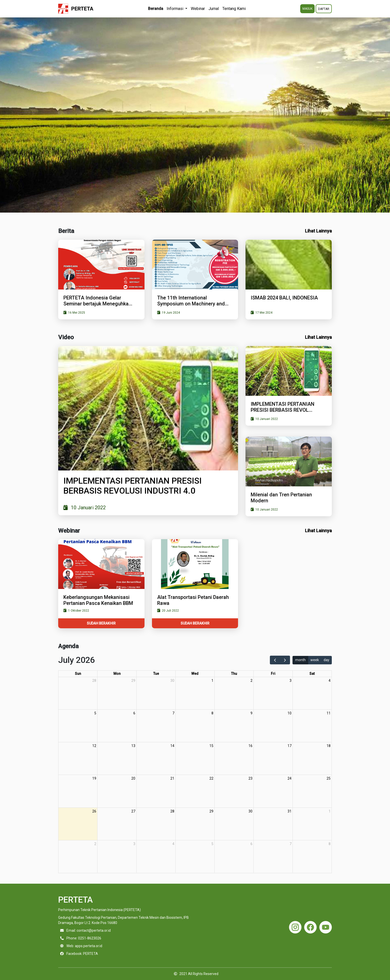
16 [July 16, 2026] (250, 746)
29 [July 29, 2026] (211, 811)
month (300, 660)
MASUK (307, 9)
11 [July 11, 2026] (329, 713)
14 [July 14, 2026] (172, 746)
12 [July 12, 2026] (94, 746)
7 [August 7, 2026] (291, 844)
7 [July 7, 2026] (173, 713)
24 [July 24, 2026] (290, 778)
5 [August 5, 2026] (212, 844)
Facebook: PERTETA (82, 954)
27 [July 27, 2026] (133, 811)
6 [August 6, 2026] (251, 844)
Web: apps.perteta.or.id (84, 946)
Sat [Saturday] (312, 674)
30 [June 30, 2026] (172, 681)
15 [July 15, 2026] (211, 746)
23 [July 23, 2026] (250, 778)
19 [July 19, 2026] (94, 778)
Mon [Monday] (117, 674)
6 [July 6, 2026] (134, 713)
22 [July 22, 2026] (211, 778)
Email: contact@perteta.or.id (89, 930)
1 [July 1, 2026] (212, 681)
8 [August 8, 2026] (330, 844)
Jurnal (214, 9)
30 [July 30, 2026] (250, 811)
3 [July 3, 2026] (291, 681)
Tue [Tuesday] (156, 674)
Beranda (156, 9)
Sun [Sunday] (78, 674)
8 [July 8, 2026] (212, 713)
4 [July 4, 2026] (330, 681)
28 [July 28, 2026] (172, 811)
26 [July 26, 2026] (94, 811)
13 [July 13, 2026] (133, 746)
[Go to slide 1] (195, 201)
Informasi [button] (175, 9)
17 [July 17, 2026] (290, 746)
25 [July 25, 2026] (329, 778)
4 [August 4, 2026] (173, 844)
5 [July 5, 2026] (95, 713)
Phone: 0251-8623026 (84, 938)
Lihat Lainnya (318, 231)
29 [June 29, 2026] (133, 681)
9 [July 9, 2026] (251, 713)
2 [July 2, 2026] (251, 681)
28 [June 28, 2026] (94, 681)
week (315, 660)
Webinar (198, 9)
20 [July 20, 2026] (133, 778)
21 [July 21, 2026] (172, 778)
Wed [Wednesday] (195, 674)
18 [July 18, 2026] (329, 746)
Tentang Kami (234, 9)
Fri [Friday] (273, 674)
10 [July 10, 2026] (290, 713)
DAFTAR (324, 9)
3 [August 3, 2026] (134, 844)
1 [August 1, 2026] (330, 811)
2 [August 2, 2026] (95, 844)
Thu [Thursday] (234, 674)
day (326, 660)
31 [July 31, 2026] (290, 811)
